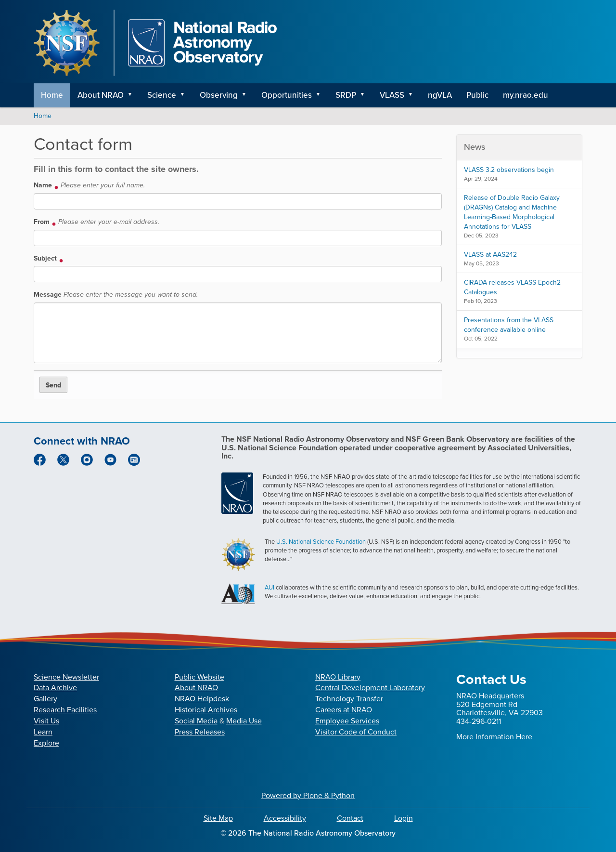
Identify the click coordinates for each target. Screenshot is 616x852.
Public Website (199, 677)
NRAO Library (338, 677)
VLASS (392, 95)
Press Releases (200, 732)
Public (477, 95)
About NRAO (101, 95)
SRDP (346, 95)
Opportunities (287, 95)
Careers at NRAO (344, 710)
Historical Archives (206, 710)
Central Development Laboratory (370, 688)
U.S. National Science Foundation (321, 542)
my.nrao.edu (526, 95)
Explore (46, 743)
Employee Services (347, 721)
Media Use (244, 721)
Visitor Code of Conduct (356, 732)
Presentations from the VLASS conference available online (509, 325)
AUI (269, 587)
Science (162, 95)
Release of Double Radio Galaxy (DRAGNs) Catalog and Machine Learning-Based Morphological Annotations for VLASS (512, 212)
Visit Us (46, 721)
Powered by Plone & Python (308, 795)
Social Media (196, 721)
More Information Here (494, 737)
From (96, 222)
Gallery (45, 699)
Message (116, 295)
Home (52, 95)
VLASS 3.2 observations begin (509, 170)
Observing (219, 95)
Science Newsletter (66, 677)
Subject (49, 258)
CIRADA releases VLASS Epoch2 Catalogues (512, 287)
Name (89, 185)
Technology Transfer (349, 699)
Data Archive (55, 688)
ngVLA (440, 95)
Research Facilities (65, 710)
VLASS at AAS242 (490, 255)
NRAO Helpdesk (202, 699)
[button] (133, 95)
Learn (43, 732)
